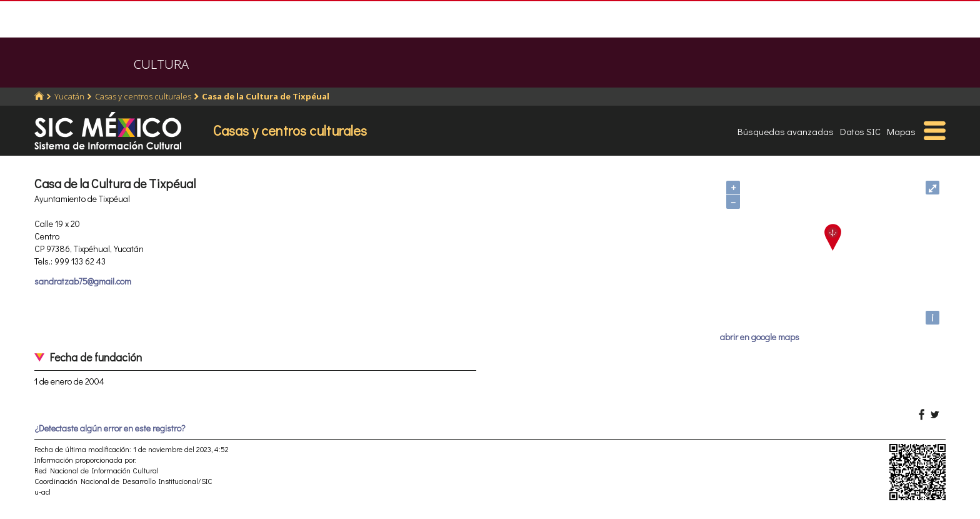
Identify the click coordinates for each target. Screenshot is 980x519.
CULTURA (161, 64)
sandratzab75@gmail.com (83, 281)
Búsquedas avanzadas (786, 131)
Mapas (901, 131)
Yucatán (69, 96)
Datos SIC (860, 131)
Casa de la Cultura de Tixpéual (266, 96)
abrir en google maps (760, 337)
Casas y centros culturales (143, 96)
